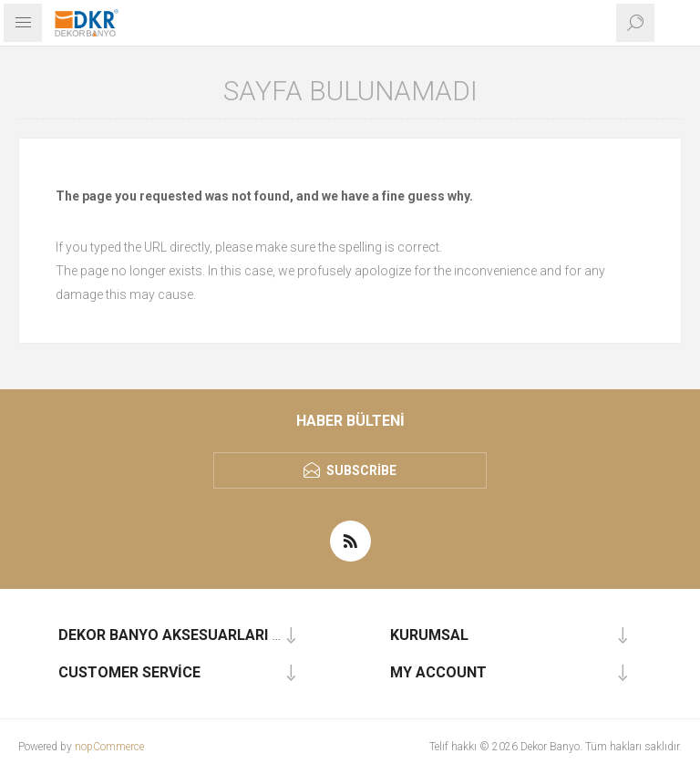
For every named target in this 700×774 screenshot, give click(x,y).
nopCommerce (109, 747)
